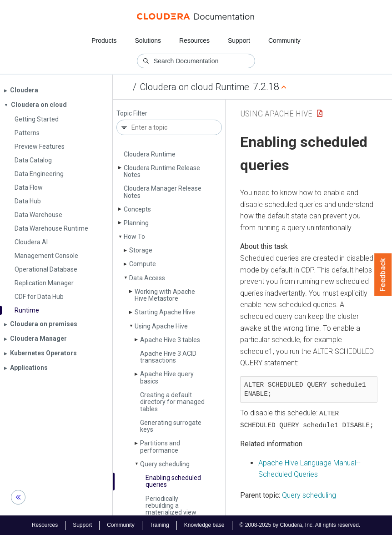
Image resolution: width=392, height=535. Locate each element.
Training (159, 525)
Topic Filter (132, 114)
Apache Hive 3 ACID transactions (168, 357)
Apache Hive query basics (167, 377)
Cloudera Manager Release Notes (163, 192)
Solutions (148, 40)
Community (284, 40)
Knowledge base (204, 525)
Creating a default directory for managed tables (172, 402)
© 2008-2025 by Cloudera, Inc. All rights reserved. (300, 525)
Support (239, 40)
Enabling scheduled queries (173, 481)
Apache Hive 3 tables (170, 340)
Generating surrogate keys (171, 426)
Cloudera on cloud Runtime (195, 87)
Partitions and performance (160, 447)
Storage (141, 250)
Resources (194, 40)
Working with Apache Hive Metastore (165, 295)
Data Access (147, 278)
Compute (143, 264)
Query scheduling (165, 464)
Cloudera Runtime (150, 154)
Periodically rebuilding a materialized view (171, 506)
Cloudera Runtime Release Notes (162, 171)
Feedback (383, 275)
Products (104, 40)
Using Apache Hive (161, 326)
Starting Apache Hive (165, 312)
